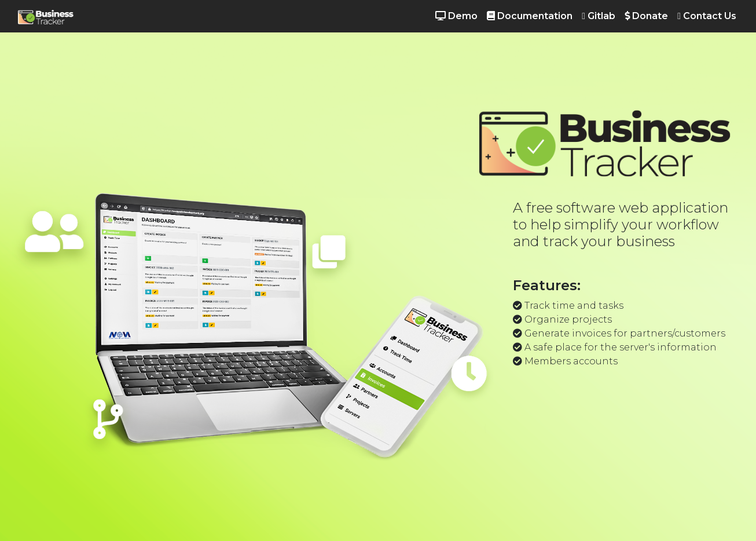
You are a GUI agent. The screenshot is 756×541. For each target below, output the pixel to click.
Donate (646, 16)
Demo (456, 16)
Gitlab (599, 16)
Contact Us (707, 16)
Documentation (530, 16)
